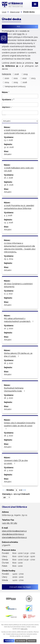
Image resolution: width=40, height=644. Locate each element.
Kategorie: (7, 74)
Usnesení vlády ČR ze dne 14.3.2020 (16, 462)
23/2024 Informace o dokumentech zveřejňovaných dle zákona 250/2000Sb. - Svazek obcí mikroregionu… (20, 247)
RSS (27, 27)
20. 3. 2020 (9, 328)
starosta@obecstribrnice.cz (14, 537)
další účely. (24, 629)
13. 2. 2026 (8, 140)
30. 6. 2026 (9, 185)
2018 (17, 74)
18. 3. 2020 (8, 363)
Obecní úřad (15, 12)
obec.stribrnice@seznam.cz (14, 531)
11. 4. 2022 (8, 294)
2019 (26, 74)
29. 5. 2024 (9, 259)
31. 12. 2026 (9, 147)
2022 (25, 78)
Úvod (4, 12)
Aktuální (8, 154)
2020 (7, 78)
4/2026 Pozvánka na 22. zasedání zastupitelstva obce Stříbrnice (19, 207)
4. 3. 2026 (8, 215)
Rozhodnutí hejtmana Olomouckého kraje (15, 389)
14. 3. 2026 (8, 223)
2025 (16, 82)
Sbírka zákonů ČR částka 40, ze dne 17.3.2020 (18, 355)
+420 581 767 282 (9, 523)
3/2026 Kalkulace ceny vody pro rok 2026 (19, 169)
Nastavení (32, 641)
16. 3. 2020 (8, 470)
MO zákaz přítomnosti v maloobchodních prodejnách (19, 320)
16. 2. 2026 (8, 178)
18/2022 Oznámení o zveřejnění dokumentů (18, 285)
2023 (33, 78)
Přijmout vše (9, 641)
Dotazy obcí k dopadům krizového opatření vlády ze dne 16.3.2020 (20, 426)
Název (5, 92)
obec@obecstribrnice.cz (13, 534)
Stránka (10, 490)
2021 (16, 78)
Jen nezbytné (21, 641)
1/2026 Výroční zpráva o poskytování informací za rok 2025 (19, 132)
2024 (7, 82)
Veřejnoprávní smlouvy (15, 86)
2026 (25, 82)
